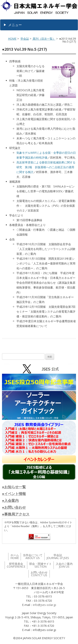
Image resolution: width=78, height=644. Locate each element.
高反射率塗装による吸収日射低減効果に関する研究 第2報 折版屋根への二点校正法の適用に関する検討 (46, 167)
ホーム (15, 556)
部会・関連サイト (41, 565)
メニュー (15, 25)
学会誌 (25, 39)
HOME (12, 39)
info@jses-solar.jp (45, 605)
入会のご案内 (64, 565)
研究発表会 (16, 565)
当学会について (33, 556)
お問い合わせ (39, 574)
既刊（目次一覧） (44, 39)
